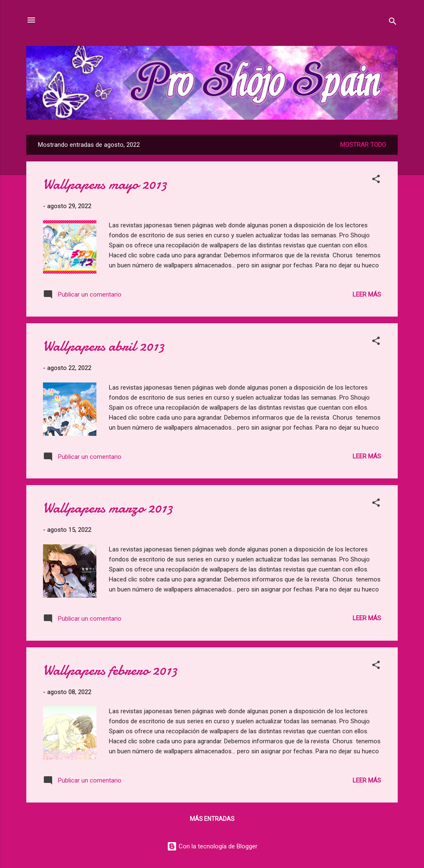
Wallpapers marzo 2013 (108, 508)
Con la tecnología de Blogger (212, 846)
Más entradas (212, 819)
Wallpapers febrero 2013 (110, 670)
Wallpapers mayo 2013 (105, 184)
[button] (376, 180)
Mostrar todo (363, 145)
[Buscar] (393, 23)
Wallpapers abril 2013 (104, 346)
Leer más (367, 294)
